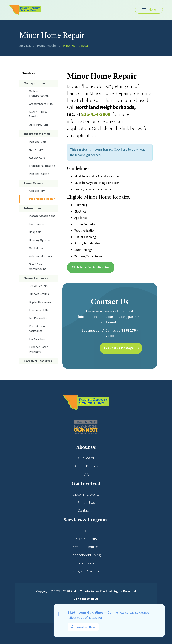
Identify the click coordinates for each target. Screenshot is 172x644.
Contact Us (86, 511)
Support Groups (39, 294)
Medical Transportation (39, 93)
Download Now (83, 627)
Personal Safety (39, 174)
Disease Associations (42, 216)
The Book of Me (39, 310)
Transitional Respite (42, 166)
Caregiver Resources (38, 361)
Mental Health (38, 248)
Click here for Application (91, 267)
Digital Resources (40, 302)
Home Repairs (47, 46)
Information (33, 208)
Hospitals (35, 232)
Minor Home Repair (76, 46)
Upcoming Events (86, 494)
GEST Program (38, 125)
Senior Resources (36, 278)
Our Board (86, 458)
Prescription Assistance (37, 329)
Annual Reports (86, 466)
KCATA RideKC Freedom (38, 114)
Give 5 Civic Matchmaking (38, 267)
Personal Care (38, 142)
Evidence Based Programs (38, 349)
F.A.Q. (86, 474)
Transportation (35, 83)
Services (25, 46)
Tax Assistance (38, 339)
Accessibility (37, 191)
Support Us (86, 503)
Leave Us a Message (119, 348)
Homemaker (37, 150)
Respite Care (37, 158)
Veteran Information (42, 256)
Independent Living (37, 134)
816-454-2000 (96, 114)
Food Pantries (38, 224)
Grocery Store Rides (41, 104)
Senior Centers (38, 286)
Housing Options (40, 240)
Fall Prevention (39, 318)
